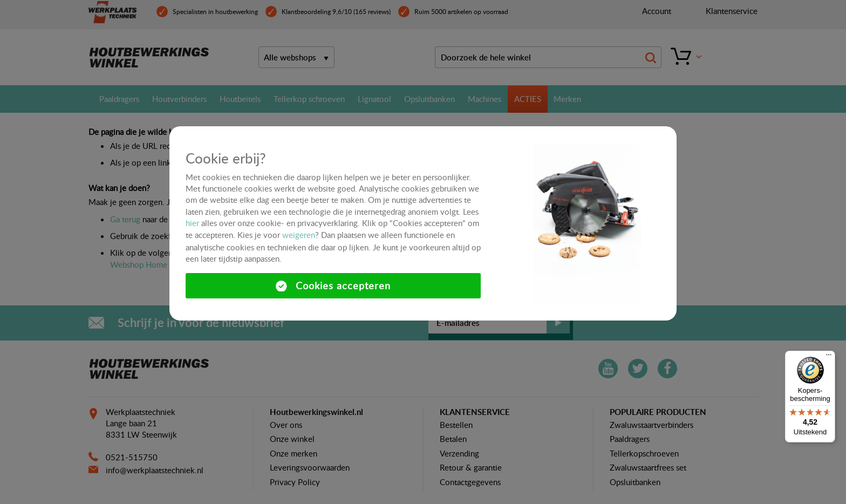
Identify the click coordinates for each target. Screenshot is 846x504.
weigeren (299, 235)
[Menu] (829, 357)
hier (192, 223)
